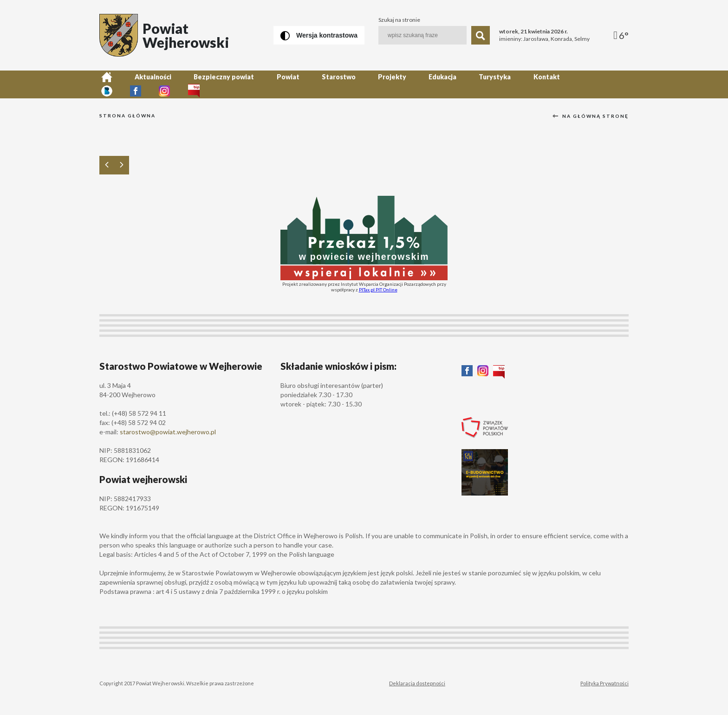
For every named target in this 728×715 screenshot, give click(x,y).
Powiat (275, 84)
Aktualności (147, 84)
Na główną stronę (591, 116)
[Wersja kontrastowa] (319, 35)
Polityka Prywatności (604, 683)
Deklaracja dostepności (417, 683)
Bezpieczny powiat (214, 84)
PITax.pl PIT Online (378, 290)
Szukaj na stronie (399, 20)
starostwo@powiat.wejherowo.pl (168, 432)
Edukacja (418, 84)
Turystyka (466, 84)
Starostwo (322, 84)
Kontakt (514, 84)
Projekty (371, 84)
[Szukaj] (481, 35)
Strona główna (127, 116)
